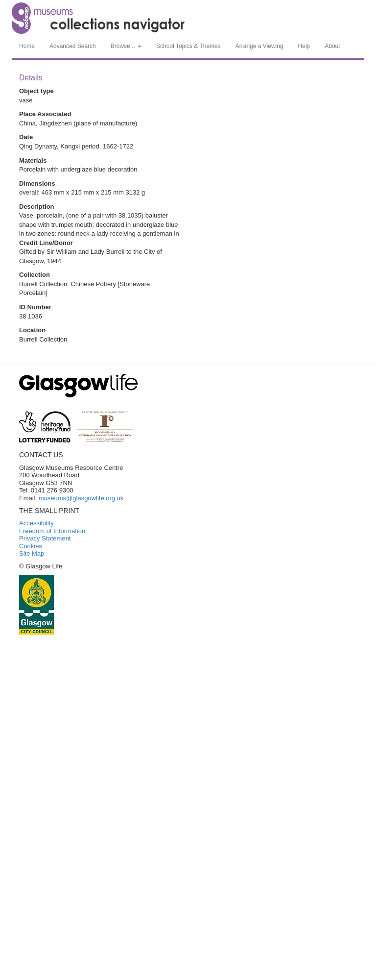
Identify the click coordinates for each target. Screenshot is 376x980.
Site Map (32, 553)
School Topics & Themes (188, 46)
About (332, 46)
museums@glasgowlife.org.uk (81, 498)
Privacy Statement (45, 538)
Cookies (31, 546)
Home (27, 46)
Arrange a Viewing (259, 46)
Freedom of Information (52, 531)
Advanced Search (73, 46)
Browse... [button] (126, 46)
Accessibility (36, 523)
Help (304, 46)
